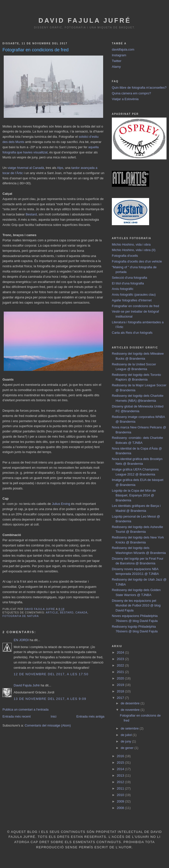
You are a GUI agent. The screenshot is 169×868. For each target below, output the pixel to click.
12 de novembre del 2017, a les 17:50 (51, 674)
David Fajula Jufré (85, 20)
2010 (121, 795)
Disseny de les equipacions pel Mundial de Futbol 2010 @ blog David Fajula (136, 605)
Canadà (81, 613)
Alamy (116, 67)
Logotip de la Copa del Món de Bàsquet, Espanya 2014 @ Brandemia (134, 495)
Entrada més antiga (90, 716)
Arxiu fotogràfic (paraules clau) (134, 295)
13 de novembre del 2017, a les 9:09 (50, 699)
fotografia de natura (21, 616)
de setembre (130, 728)
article (52, 613)
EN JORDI (21, 640)
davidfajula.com (123, 49)
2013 (121, 775)
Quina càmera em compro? (131, 93)
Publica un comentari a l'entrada (25, 709)
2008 (121, 808)
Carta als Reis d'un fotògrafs (132, 333)
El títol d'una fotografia (128, 283)
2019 (121, 685)
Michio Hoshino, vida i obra (131, 244)
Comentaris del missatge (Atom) (48, 725)
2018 (121, 691)
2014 (121, 769)
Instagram (119, 55)
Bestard (31, 214)
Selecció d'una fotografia (129, 278)
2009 (121, 801)
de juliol (127, 735)
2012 (121, 782)
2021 (121, 672)
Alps (60, 168)
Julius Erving (61, 504)
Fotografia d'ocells (125, 256)
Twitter (117, 61)
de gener (128, 748)
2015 (121, 763)
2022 (121, 665)
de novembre (131, 710)
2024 (121, 652)
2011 (121, 788)
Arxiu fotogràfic (123, 289)
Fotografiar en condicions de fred (135, 306)
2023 (121, 659)
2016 (121, 756)
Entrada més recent (17, 716)
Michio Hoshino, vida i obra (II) (134, 250)
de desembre (131, 703)
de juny (127, 741)
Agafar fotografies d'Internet (132, 300)
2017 (121, 698)
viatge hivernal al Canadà (26, 168)
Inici (54, 716)
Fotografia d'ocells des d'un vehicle (137, 261)
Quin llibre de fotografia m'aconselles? (139, 88)
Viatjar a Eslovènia (125, 99)
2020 (121, 678)
